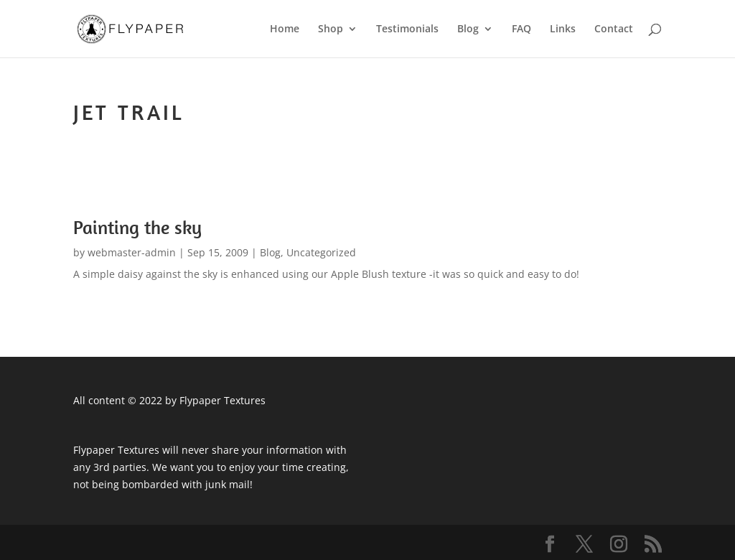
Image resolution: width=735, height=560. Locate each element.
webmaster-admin (132, 252)
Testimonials (407, 29)
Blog (468, 29)
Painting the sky (137, 227)
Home (285, 29)
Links (563, 29)
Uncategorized (321, 252)
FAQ (521, 29)
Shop (331, 29)
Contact (614, 29)
